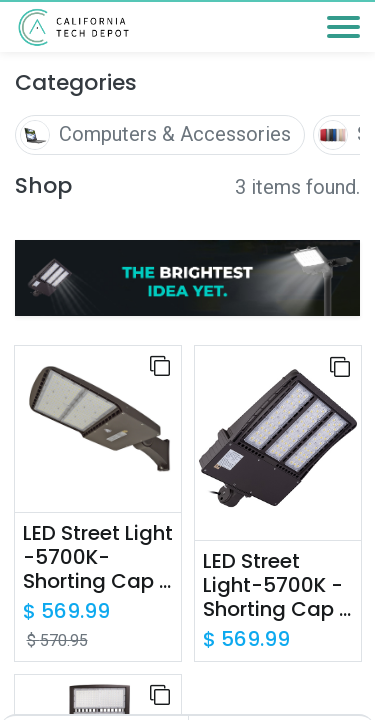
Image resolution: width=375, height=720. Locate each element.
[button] (160, 366)
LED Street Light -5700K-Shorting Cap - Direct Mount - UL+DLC (98, 557)
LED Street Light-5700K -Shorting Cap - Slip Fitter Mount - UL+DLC (277, 585)
